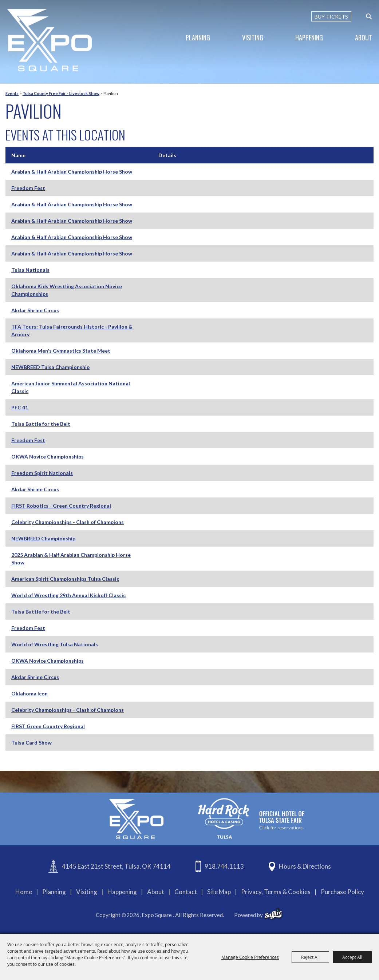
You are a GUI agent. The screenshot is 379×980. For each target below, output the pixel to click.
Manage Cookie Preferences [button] (250, 957)
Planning (198, 37)
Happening (309, 37)
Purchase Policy (342, 892)
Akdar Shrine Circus (35, 310)
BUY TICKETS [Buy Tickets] (331, 17)
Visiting (253, 37)
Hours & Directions (305, 866)
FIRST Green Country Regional (48, 726)
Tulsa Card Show (31, 743)
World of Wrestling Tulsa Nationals (55, 644)
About (364, 37)
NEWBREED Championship (43, 538)
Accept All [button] (352, 957)
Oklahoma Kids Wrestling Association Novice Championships (67, 290)
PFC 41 (20, 407)
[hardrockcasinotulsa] (251, 818)
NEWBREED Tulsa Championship (50, 367)
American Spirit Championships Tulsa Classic (65, 579)
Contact (186, 892)
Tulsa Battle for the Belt (41, 612)
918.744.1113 (224, 866)
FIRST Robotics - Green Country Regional (61, 506)
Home (24, 892)
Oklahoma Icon (29, 693)
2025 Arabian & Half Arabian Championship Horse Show (71, 559)
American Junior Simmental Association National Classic (71, 387)
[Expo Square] (50, 40)
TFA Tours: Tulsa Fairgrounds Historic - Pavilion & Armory (72, 330)
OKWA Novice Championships (48, 457)
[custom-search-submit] (369, 16)
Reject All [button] (310, 957)
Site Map (219, 892)
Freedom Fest (28, 188)
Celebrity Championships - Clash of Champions (68, 522)
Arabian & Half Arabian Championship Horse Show (72, 172)
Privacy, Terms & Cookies (276, 892)
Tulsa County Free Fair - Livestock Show (61, 93)
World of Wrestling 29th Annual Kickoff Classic (68, 595)
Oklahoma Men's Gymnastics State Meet (61, 351)
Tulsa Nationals (30, 270)
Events (12, 93)
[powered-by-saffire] (273, 914)
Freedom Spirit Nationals (42, 473)
